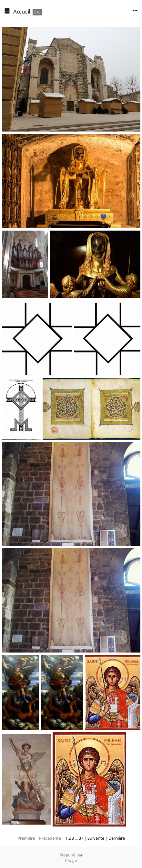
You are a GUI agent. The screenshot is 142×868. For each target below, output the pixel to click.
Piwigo (71, 860)
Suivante (96, 838)
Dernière (117, 838)
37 (81, 838)
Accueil (22, 11)
